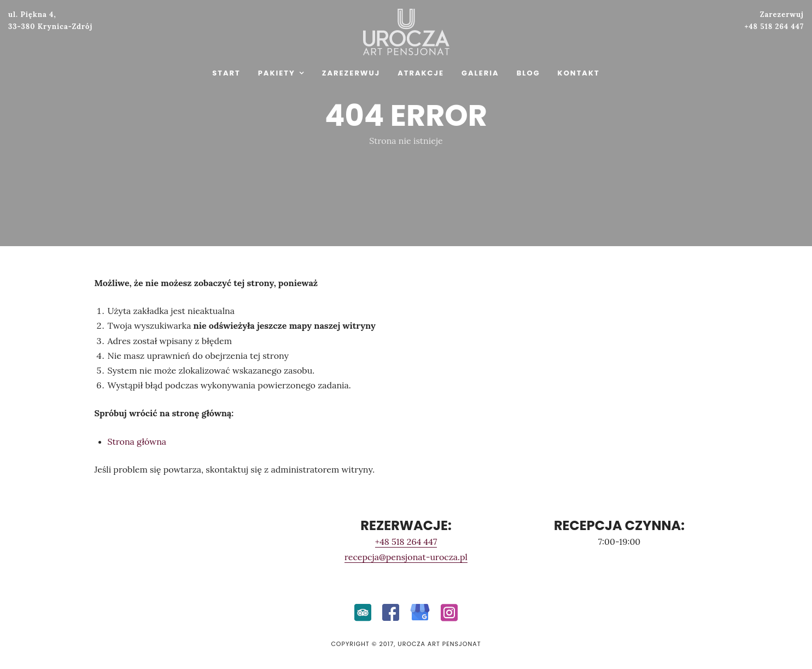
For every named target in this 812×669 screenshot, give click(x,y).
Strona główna (137, 441)
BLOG (528, 73)
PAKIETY (277, 73)
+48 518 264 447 (406, 542)
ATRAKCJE (421, 73)
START (226, 73)
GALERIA (480, 73)
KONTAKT (579, 73)
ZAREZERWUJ (351, 73)
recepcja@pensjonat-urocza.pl (406, 557)
